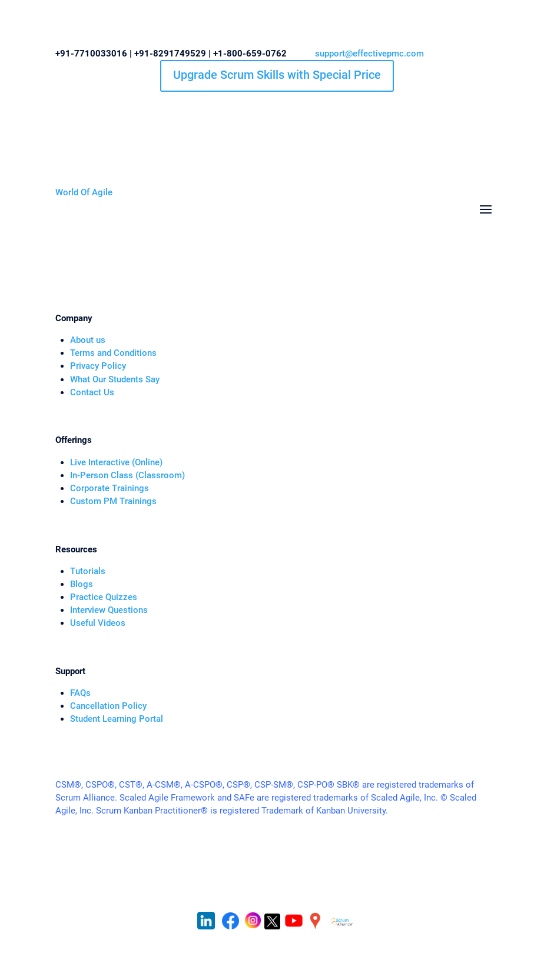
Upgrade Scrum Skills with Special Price (277, 75)
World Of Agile (84, 192)
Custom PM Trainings (113, 501)
